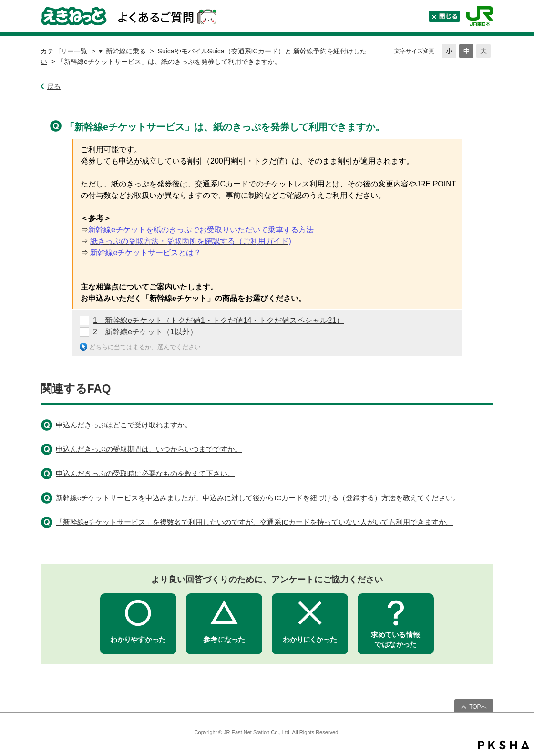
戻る (54, 86)
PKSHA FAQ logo (504, 745)
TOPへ (478, 707)
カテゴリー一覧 (64, 51)
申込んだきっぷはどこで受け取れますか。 (124, 425)
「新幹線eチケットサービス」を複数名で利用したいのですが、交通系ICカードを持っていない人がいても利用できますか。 (254, 522)
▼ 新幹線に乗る (122, 51)
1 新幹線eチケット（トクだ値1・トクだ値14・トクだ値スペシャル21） (218, 320)
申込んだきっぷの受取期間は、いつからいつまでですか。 (149, 449)
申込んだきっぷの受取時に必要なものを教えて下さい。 (145, 473)
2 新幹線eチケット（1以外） (145, 332)
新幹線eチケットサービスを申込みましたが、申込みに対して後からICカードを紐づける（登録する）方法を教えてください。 (258, 498)
